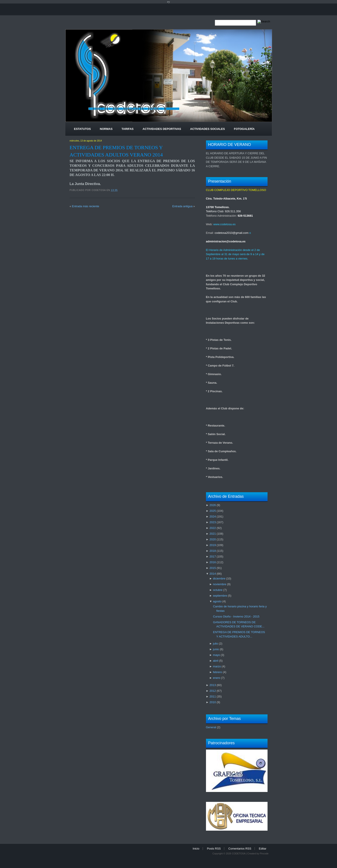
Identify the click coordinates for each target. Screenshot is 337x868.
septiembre (220, 596)
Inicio (196, 849)
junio (216, 649)
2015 (213, 568)
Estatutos (83, 129)
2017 (213, 557)
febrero (218, 672)
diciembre (219, 578)
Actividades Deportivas (162, 129)
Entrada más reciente (86, 206)
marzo (217, 666)
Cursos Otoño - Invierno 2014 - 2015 (236, 616)
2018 (213, 551)
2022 (213, 528)
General (211, 727)
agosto (217, 601)
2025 (213, 511)
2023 (213, 522)
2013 (213, 685)
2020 (213, 539)
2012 (213, 691)
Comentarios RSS (240, 849)
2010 (213, 702)
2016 (213, 562)
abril (216, 661)
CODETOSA (239, 853)
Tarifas (128, 129)
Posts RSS (214, 849)
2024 (213, 517)
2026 (213, 505)
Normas (106, 129)
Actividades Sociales (208, 129)
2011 (213, 696)
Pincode (264, 853)
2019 (213, 545)
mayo (217, 655)
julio (216, 644)
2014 (213, 574)
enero (217, 678)
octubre (218, 590)
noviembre (220, 584)
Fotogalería (244, 129)
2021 (213, 534)
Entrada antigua (182, 206)
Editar (263, 849)
